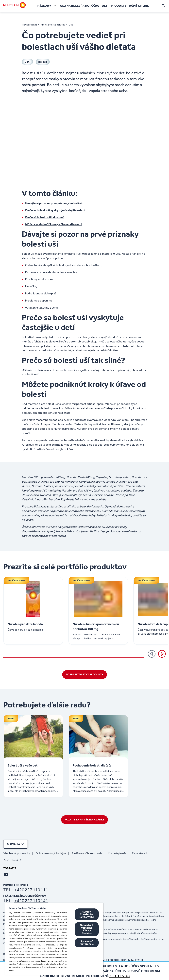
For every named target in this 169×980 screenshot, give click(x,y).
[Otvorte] (164, 6)
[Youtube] (6, 874)
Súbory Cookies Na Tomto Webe (87, 914)
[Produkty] (119, 6)
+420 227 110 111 (31, 890)
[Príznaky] (47, 6)
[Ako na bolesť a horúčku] (80, 6)
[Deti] (105, 6)
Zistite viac (120, 976)
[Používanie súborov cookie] (88, 853)
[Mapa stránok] (141, 853)
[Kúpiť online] (139, 6)
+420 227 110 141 (31, 901)
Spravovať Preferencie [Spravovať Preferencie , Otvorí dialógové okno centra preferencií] (87, 943)
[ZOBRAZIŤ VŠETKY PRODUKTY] (85, 675)
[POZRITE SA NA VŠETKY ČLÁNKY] (84, 820)
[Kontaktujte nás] (118, 853)
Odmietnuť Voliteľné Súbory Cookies (87, 929)
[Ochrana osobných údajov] (52, 853)
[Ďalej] (162, 654)
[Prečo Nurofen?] (14, 860)
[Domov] (15, 5)
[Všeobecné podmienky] (18, 853)
